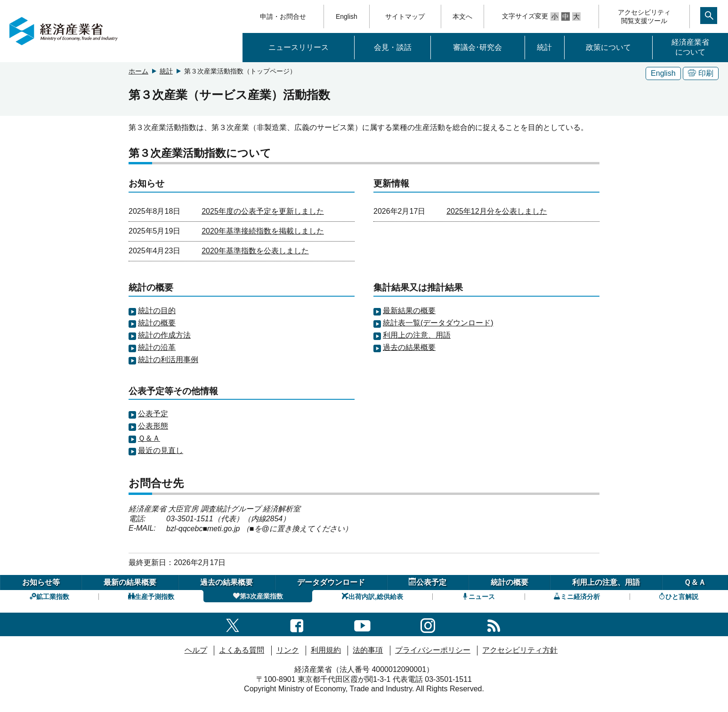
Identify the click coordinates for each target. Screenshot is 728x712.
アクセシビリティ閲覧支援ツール (644, 16)
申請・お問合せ (283, 16)
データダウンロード (331, 582)
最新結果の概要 (409, 311)
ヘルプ (196, 650)
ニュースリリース (299, 47)
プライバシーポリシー (433, 650)
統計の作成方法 (164, 335)
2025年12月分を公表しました (497, 211)
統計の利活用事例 (168, 360)
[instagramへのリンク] (428, 624)
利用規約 (326, 650)
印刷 (701, 73)
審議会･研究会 (477, 47)
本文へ (462, 16)
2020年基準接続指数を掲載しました (263, 231)
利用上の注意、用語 (417, 335)
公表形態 (153, 426)
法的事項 (368, 650)
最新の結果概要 (130, 582)
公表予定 (153, 414)
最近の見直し (161, 450)
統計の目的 (157, 311)
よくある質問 (242, 650)
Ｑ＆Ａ (149, 438)
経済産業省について (690, 47)
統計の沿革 (157, 347)
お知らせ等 (41, 582)
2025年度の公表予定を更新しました (263, 211)
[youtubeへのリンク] (362, 624)
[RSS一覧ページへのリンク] (494, 624)
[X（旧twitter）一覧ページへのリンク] (233, 624)
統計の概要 (157, 323)
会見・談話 (393, 47)
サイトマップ (405, 16)
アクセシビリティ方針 (520, 650)
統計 (544, 47)
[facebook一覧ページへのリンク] (297, 624)
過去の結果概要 (409, 347)
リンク (288, 650)
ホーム (138, 71)
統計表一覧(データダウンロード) (438, 323)
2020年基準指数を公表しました (255, 251)
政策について (608, 47)
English (347, 16)
